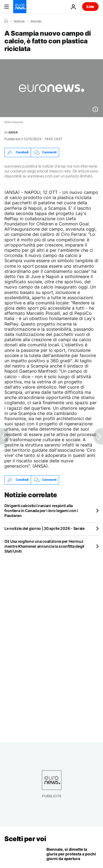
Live (90, 6)
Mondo (36, 21)
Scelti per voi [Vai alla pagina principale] (25, 839)
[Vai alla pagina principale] (20, 7)
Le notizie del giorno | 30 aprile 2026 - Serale (44, 528)
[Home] (6, 21)
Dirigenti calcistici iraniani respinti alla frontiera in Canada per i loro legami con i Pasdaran (41, 511)
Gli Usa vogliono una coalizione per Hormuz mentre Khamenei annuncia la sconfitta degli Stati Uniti (44, 546)
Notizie (19, 21)
